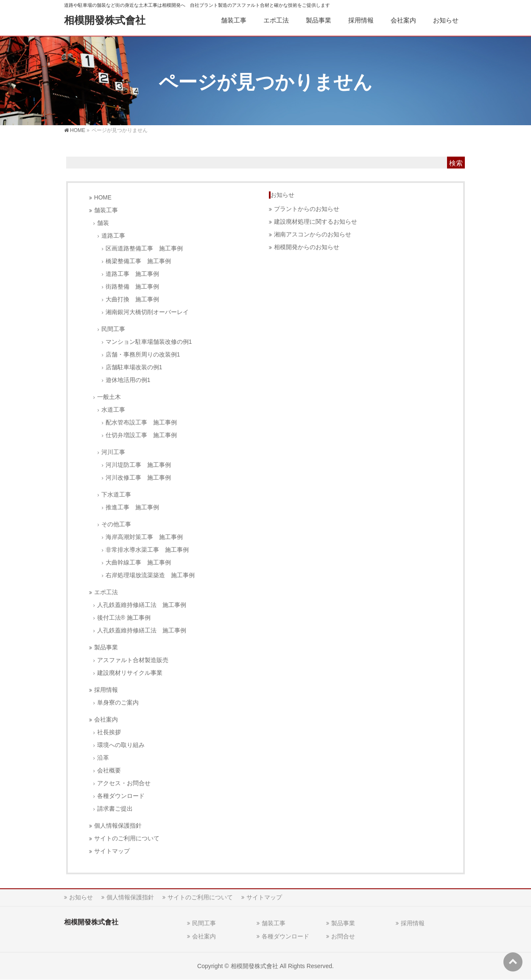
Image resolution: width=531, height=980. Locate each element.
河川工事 (113, 452)
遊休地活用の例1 (128, 380)
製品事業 (106, 647)
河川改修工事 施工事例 (138, 478)
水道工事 (113, 410)
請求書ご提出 (115, 809)
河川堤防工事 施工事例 (138, 465)
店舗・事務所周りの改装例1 (143, 355)
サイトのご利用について (127, 838)
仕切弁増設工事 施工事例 (141, 435)
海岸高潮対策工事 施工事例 (144, 537)
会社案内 (106, 720)
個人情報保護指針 (118, 826)
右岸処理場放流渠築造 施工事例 (150, 575)
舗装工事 (106, 210)
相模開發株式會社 (105, 20)
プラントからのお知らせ (307, 209)
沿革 (103, 758)
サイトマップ (112, 851)
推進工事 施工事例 (132, 507)
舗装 (103, 223)
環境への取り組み (121, 745)
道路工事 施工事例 (132, 274)
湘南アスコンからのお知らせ (313, 234)
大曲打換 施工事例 (132, 299)
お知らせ (282, 195)
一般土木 (109, 397)
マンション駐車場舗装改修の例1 (149, 342)
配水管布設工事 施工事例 (141, 423)
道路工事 (113, 236)
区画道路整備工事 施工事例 (144, 249)
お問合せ (343, 936)
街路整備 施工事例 (132, 287)
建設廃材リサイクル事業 (130, 673)
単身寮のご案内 (118, 703)
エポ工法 (106, 592)
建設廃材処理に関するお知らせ (316, 222)
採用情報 (106, 690)
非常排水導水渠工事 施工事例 (147, 550)
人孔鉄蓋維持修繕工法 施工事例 (142, 605)
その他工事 (116, 524)
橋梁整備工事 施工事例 (138, 261)
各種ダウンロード (121, 796)
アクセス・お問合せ (124, 783)
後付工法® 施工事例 (124, 618)
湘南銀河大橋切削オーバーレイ (147, 312)
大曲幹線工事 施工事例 (138, 563)
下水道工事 (116, 495)
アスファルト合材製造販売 (133, 660)
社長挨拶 (109, 732)
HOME (103, 198)
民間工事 (113, 329)
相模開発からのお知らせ (307, 247)
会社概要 (109, 771)
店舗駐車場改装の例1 (134, 367)
